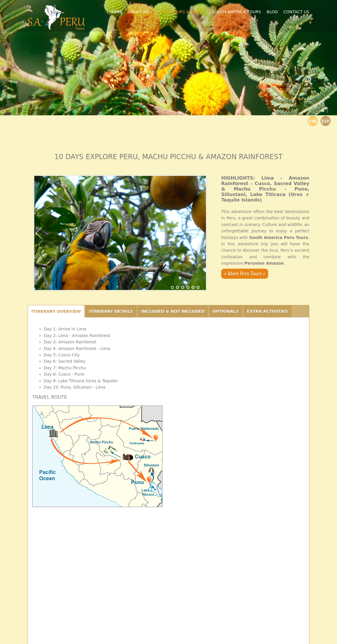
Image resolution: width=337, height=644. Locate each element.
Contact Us (296, 12)
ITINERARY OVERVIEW (56, 311)
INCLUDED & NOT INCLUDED (173, 311)
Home (116, 12)
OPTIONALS (226, 311)
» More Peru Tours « (245, 274)
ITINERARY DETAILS (111, 311)
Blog (272, 12)
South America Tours (236, 12)
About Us (139, 12)
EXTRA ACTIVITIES (267, 311)
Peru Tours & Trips (181, 12)
